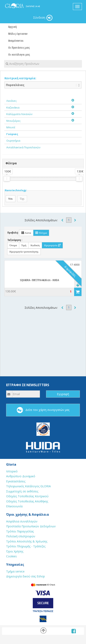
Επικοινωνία (14, 506)
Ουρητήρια (13, 141)
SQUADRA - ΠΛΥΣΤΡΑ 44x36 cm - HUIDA (39, 280)
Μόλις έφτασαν (18, 34)
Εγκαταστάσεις (16, 481)
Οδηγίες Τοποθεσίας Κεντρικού (27, 496)
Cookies (11, 556)
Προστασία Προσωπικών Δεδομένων (31, 526)
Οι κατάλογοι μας (19, 54)
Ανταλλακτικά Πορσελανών (23, 147)
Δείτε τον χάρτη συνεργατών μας (43, 410)
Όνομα (13, 245)
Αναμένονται (16, 41)
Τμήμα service (15, 571)
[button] (78, 292)
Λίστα (26, 233)
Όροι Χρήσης (15, 551)
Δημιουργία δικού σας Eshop (25, 576)
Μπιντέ (11, 127)
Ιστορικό (12, 471)
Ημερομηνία (52, 245)
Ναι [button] (11, 199)
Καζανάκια (13, 107)
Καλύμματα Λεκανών (19, 114)
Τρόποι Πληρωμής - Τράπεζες (26, 546)
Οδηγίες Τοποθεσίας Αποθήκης (27, 501)
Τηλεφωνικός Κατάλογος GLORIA (28, 486)
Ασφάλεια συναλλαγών (22, 521)
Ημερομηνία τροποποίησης (24, 252)
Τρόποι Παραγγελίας (20, 531)
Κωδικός (35, 245)
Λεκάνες (11, 101)
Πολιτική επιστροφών (21, 536)
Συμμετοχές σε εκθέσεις (22, 491)
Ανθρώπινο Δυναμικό (21, 476)
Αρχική (12, 27)
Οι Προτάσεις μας (19, 48)
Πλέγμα (41, 233)
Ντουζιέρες (13, 121)
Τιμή (24, 245)
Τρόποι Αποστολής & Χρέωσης (27, 541)
